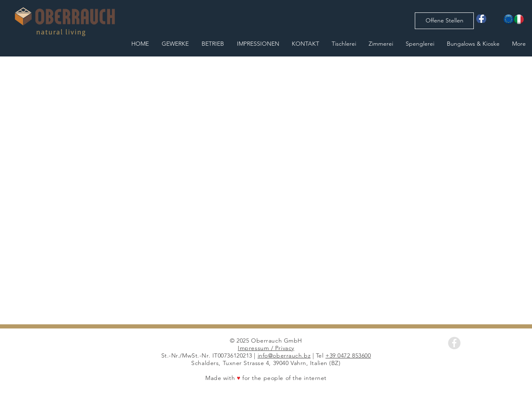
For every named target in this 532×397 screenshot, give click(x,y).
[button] (266, 190)
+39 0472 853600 (348, 355)
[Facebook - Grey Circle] (454, 343)
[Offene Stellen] (444, 21)
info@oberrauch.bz (284, 355)
